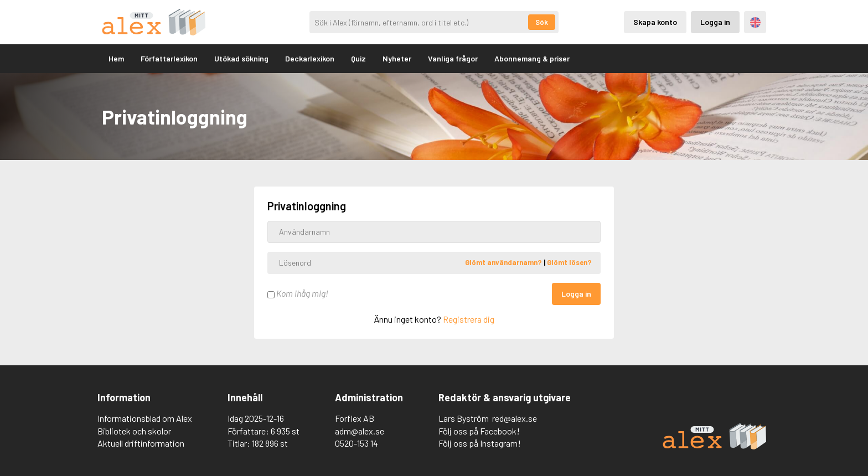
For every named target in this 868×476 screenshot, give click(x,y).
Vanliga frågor (453, 58)
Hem (116, 58)
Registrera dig (469, 319)
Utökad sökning (241, 58)
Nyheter (397, 58)
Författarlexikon (169, 58)
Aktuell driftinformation (141, 443)
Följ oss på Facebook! (479, 431)
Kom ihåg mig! (298, 293)
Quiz (358, 58)
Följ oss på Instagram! (480, 443)
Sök (542, 22)
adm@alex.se (360, 431)
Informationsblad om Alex (145, 418)
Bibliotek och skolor (134, 431)
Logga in (576, 294)
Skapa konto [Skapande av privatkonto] (655, 22)
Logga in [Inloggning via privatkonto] (715, 22)
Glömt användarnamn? (504, 262)
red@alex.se (515, 418)
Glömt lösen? (569, 262)
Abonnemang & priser (532, 58)
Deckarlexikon (310, 58)
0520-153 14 (356, 443)
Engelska (755, 22)
